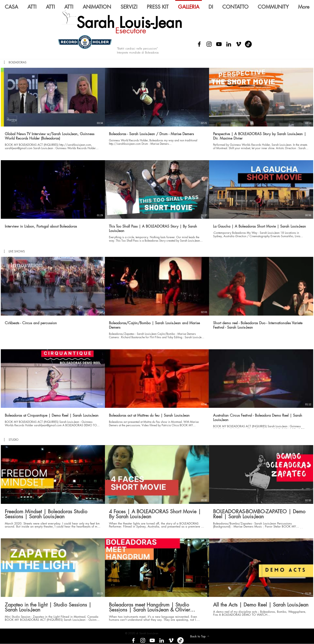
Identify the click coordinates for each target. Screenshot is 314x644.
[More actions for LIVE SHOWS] (14, 251)
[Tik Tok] (248, 44)
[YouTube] (219, 44)
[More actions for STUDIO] (11, 440)
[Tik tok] (180, 640)
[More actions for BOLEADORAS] (15, 62)
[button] (14, 251)
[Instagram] (209, 44)
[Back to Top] (200, 636)
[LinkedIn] (229, 44)
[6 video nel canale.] (157, 344)
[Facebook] (199, 44)
